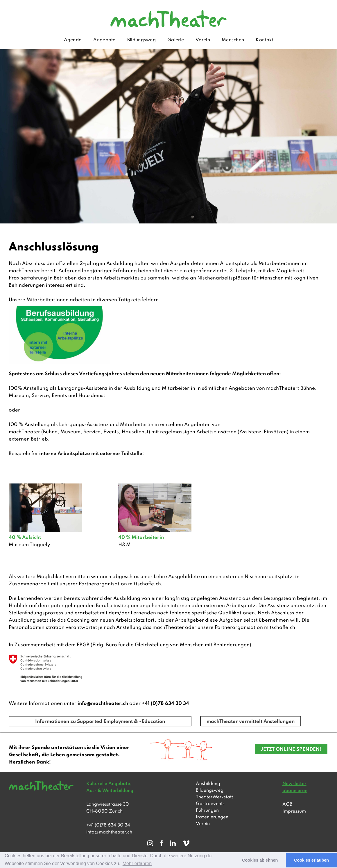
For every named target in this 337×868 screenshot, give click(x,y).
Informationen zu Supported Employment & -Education (100, 722)
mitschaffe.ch (280, 628)
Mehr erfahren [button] (137, 864)
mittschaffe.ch (145, 584)
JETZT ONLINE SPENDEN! (291, 749)
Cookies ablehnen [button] (260, 860)
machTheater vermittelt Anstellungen (251, 722)
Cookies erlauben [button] (311, 860)
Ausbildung (208, 784)
